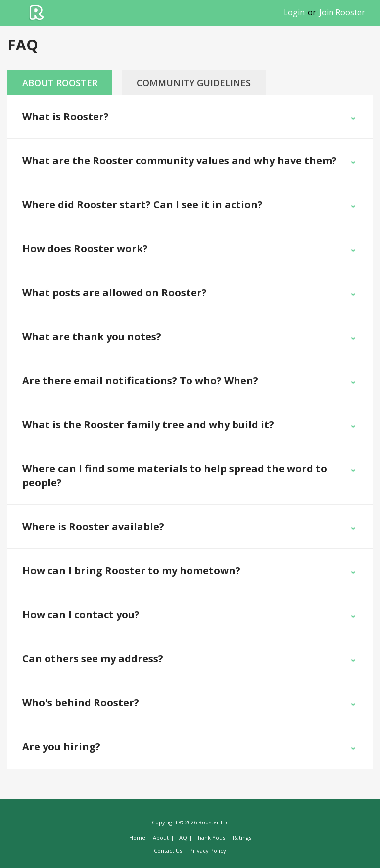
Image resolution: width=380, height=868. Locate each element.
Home (137, 838)
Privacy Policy (208, 850)
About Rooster (60, 83)
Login (294, 12)
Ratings (242, 838)
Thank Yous (210, 838)
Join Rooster (342, 12)
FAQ (182, 838)
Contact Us (168, 850)
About (161, 838)
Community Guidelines (194, 83)
